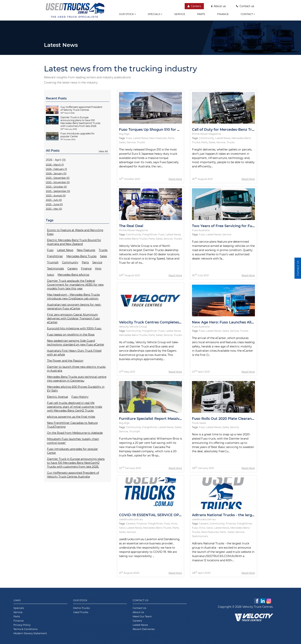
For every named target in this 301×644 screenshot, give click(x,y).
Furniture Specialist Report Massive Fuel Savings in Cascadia (172, 419)
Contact (248, 14)
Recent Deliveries (144, 629)
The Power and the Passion (65, 361)
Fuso (50, 250)
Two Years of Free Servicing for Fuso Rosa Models (236, 226)
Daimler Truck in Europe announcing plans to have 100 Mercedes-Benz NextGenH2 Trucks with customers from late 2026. (76, 463)
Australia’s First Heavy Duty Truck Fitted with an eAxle (74, 353)
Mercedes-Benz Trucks (81, 256)
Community (70, 262)
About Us (138, 612)
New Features (86, 250)
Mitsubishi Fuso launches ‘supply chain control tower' (73, 441)
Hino (98, 269)
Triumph (53, 262)
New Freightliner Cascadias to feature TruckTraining (72, 425)
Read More (175, 179)
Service (180, 14)
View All (103, 151)
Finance (223, 14)
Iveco (51, 275)
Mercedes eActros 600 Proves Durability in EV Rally (76, 389)
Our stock (127, 14)
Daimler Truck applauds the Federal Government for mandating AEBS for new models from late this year (75, 285)
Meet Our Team (142, 616)
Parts (201, 14)
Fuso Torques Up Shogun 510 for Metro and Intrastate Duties (173, 130)
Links (17, 600)
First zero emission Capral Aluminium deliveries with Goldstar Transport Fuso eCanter (73, 318)
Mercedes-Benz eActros (73, 275)
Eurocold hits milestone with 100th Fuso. (74, 328)
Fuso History (80, 397)
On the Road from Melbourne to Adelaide (75, 433)
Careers (194, 6)
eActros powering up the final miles (71, 417)
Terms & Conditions (25, 629)
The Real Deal (131, 226)
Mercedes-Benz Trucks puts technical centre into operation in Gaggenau (77, 379)
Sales (103, 256)
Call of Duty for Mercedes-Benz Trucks (226, 130)
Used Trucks (81, 612)
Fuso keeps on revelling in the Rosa (71, 335)
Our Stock (80, 600)
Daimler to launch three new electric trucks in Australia (76, 369)
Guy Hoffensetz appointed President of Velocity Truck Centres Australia (73, 475)
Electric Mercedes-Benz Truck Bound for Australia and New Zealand (74, 242)
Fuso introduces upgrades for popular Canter (72, 451)
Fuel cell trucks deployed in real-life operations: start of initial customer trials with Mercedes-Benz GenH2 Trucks (75, 407)
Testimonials (55, 269)
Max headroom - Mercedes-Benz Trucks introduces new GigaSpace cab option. (73, 297)
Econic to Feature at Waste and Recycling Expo (75, 232)
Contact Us (140, 600)
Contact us (245, 6)
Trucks (103, 250)
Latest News (65, 250)
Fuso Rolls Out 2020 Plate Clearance (224, 419)
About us (219, 6)
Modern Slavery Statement (30, 633)
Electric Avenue (57, 397)
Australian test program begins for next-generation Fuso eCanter (74, 307)
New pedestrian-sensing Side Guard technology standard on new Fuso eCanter (76, 343)
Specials (155, 14)
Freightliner (55, 256)
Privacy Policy (22, 625)
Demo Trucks (81, 608)
